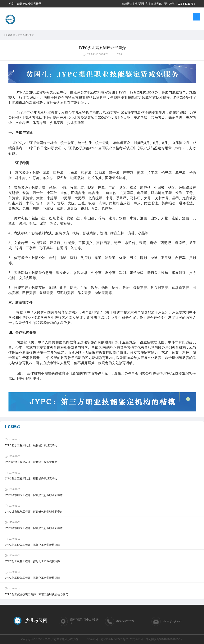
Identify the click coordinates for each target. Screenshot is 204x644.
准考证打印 (142, 4)
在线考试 (156, 4)
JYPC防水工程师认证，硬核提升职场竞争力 (31, 445)
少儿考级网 (9, 35)
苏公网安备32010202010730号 (164, 639)
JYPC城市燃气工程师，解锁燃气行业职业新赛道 (34, 495)
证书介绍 (23, 35)
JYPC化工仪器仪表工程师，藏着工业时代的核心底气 (36, 594)
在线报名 (127, 4)
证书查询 (170, 4)
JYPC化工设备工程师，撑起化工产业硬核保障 (32, 545)
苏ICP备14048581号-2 (114, 639)
